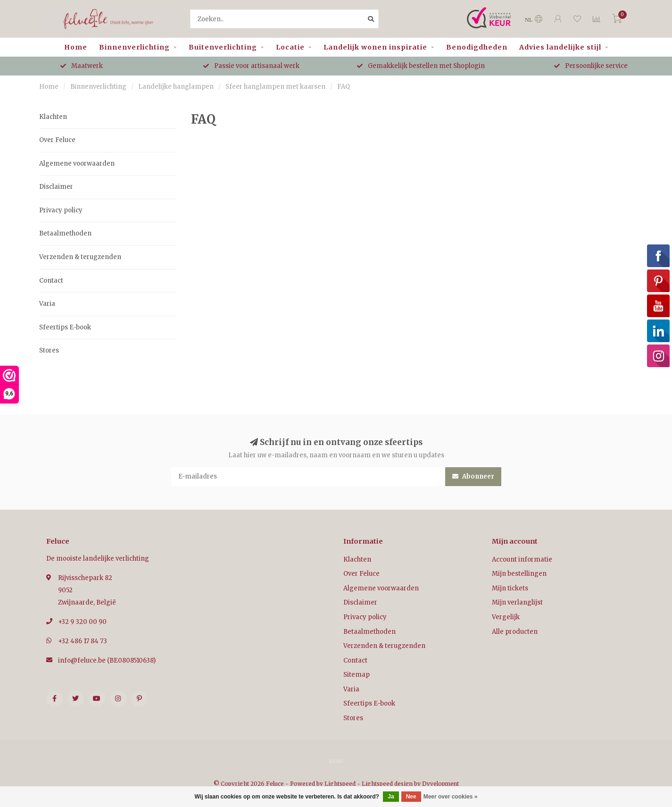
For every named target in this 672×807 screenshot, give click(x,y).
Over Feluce (57, 140)
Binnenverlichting (134, 47)
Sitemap (357, 675)
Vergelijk (506, 617)
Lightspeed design (387, 784)
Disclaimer (56, 187)
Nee (411, 797)
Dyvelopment (440, 784)
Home (76, 47)
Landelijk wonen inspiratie (375, 47)
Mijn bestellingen (519, 574)
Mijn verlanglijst (517, 602)
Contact (51, 281)
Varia (47, 304)
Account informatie (522, 559)
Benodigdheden (477, 47)
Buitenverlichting (223, 47)
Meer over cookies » (451, 797)
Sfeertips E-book (65, 327)
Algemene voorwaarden (77, 164)
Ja (391, 797)
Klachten (53, 117)
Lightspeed (340, 784)
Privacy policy (61, 210)
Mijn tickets (510, 588)
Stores (49, 350)
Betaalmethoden (65, 233)
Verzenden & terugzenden (80, 257)
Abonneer (473, 476)
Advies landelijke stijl (560, 47)
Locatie (290, 47)
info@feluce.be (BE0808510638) (107, 660)
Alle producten (515, 632)
